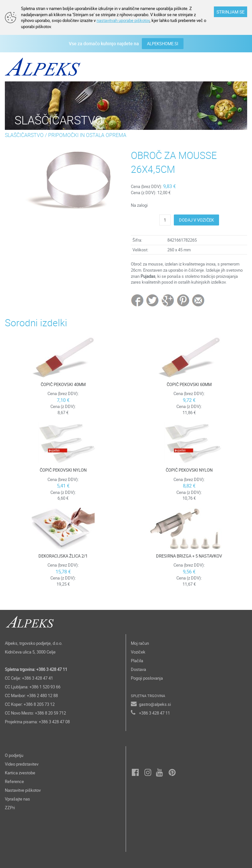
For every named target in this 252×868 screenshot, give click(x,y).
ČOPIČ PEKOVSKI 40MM (63, 384)
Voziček (138, 652)
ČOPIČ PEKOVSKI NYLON (63, 470)
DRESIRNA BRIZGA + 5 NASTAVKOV (189, 556)
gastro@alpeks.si (155, 704)
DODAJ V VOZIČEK (196, 220)
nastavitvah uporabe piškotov (123, 20)
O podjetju (14, 755)
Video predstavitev (22, 764)
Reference (14, 781)
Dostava (138, 669)
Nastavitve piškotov (23, 790)
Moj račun (140, 643)
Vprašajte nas (17, 799)
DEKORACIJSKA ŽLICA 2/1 (63, 556)
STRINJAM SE (231, 12)
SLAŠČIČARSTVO (24, 135)
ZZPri (10, 808)
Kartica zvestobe (20, 773)
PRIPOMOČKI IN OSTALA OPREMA (87, 135)
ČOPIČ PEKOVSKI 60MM (189, 384)
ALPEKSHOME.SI (163, 44)
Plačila (137, 661)
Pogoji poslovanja (147, 678)
